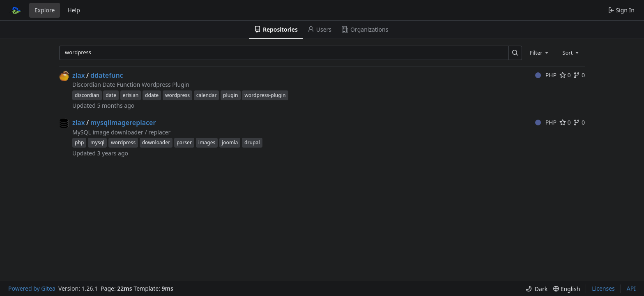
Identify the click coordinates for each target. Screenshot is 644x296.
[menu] (536, 289)
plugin (230, 95)
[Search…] (515, 53)
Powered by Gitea (32, 288)
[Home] (16, 10)
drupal (252, 142)
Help (74, 10)
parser (184, 142)
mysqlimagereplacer (123, 123)
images (207, 142)
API (631, 288)
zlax (79, 75)
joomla (230, 142)
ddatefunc (107, 75)
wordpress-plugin (265, 95)
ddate (152, 95)
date (111, 95)
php (79, 142)
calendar (207, 95)
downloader (156, 142)
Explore (45, 10)
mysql (97, 142)
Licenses (603, 288)
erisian (131, 95)
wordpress (177, 95)
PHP (546, 75)
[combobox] (540, 53)
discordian (87, 95)
